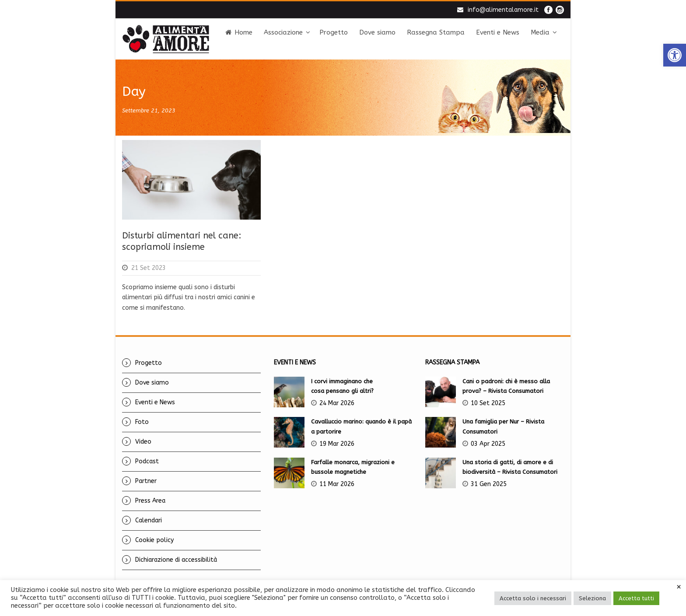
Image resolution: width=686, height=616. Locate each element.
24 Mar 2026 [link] (337, 403)
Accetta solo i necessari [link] (533, 598)
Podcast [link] (147, 461)
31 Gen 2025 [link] (489, 484)
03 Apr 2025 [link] (488, 444)
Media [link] (540, 32)
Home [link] (239, 32)
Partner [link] (146, 481)
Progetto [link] (334, 32)
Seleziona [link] (592, 598)
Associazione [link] (283, 32)
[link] (675, 55)
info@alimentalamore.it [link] (503, 10)
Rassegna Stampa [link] (436, 32)
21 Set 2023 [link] (149, 268)
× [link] (679, 587)
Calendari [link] (149, 520)
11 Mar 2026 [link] (337, 484)
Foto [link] (142, 422)
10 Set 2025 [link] (488, 403)
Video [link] (143, 442)
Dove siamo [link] (377, 32)
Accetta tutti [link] (636, 598)
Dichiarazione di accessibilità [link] (176, 560)
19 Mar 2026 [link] (337, 444)
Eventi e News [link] (498, 32)
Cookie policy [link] (154, 540)
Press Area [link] (150, 501)
